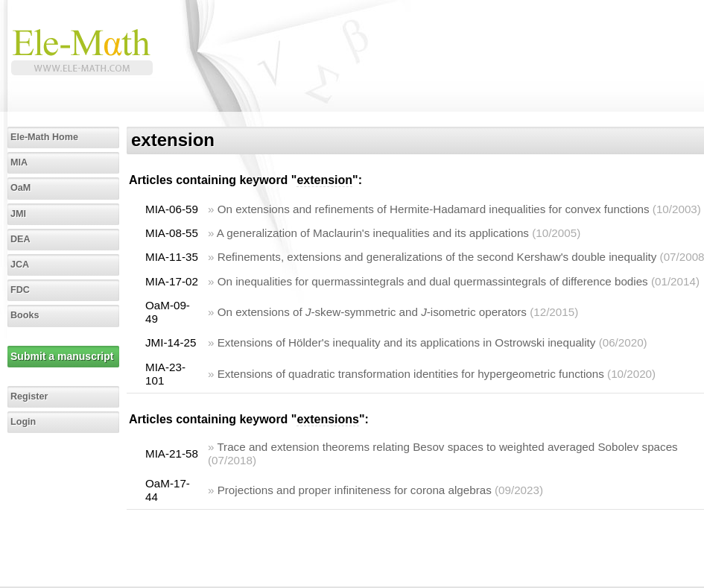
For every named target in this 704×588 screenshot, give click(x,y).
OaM (20, 188)
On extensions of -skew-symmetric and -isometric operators (372, 312)
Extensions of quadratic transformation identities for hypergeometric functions (411, 374)
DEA (20, 239)
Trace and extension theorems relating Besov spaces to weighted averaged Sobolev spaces (447, 447)
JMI (18, 214)
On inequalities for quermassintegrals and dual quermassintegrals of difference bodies (433, 281)
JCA (20, 265)
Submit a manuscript (62, 356)
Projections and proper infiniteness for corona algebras (355, 490)
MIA (19, 162)
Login (23, 422)
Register (29, 396)
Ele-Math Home (44, 137)
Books (25, 315)
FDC (20, 290)
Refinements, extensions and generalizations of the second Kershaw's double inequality (437, 257)
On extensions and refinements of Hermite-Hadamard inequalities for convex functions (434, 209)
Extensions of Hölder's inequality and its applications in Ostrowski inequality (407, 342)
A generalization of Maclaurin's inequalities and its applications (373, 233)
